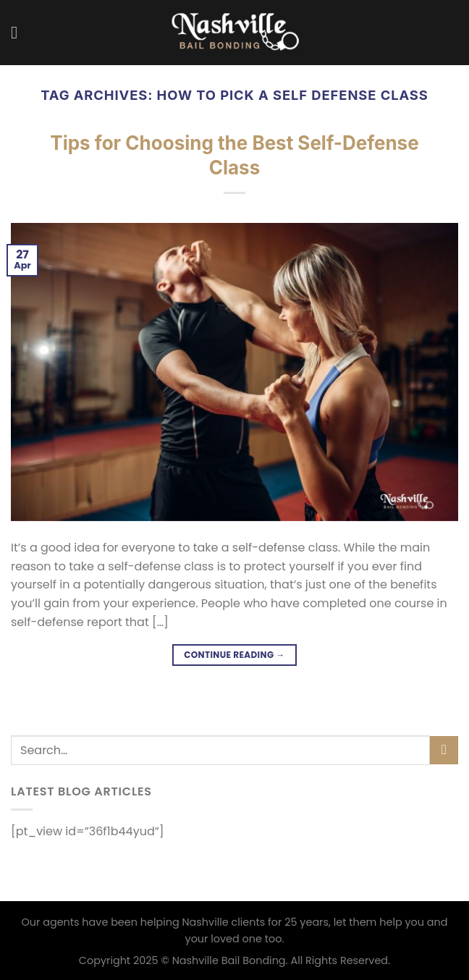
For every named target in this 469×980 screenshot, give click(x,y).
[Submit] (444, 750)
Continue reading (234, 655)
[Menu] (20, 32)
